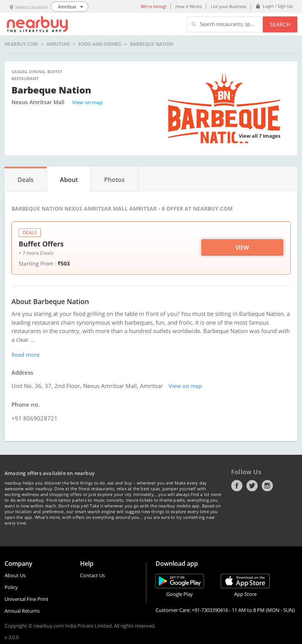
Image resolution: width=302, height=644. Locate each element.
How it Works (189, 6)
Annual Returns (22, 611)
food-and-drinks (100, 44)
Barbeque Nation (152, 44)
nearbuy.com (21, 44)
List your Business (229, 6)
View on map (87, 102)
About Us (15, 575)
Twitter (252, 486)
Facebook (237, 486)
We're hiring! (153, 6)
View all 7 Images (259, 136)
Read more (26, 355)
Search (280, 24)
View (242, 247)
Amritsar (58, 44)
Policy (11, 587)
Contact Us (92, 575)
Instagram (267, 486)
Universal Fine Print (27, 599)
